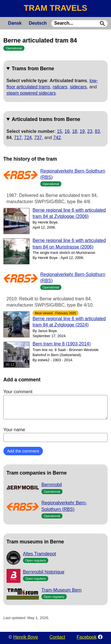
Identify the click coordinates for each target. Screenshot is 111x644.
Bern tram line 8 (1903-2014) (62, 344)
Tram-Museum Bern (62, 590)
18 (75, 131)
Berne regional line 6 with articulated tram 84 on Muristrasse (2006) (69, 244)
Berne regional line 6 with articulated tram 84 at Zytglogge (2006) (69, 213)
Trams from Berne (33, 69)
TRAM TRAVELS (55, 8)
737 (38, 138)
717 (18, 138)
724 (28, 138)
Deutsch (38, 23)
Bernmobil (52, 485)
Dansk (15, 23)
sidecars (78, 87)
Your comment (56, 404)
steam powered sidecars (31, 93)
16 (67, 131)
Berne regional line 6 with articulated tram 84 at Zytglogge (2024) (69, 322)
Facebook (87, 637)
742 (57, 138)
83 (97, 131)
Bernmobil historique (44, 572)
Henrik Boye (26, 637)
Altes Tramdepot (40, 554)
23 (90, 131)
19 (82, 131)
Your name (56, 435)
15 (60, 131)
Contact (57, 637)
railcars (60, 87)
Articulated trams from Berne (46, 119)
